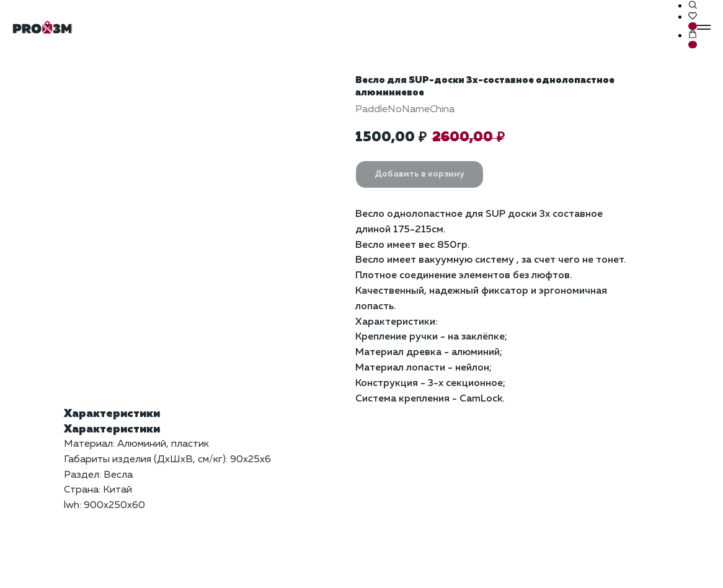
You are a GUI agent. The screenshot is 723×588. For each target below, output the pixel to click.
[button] (693, 6)
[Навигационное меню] (704, 27)
